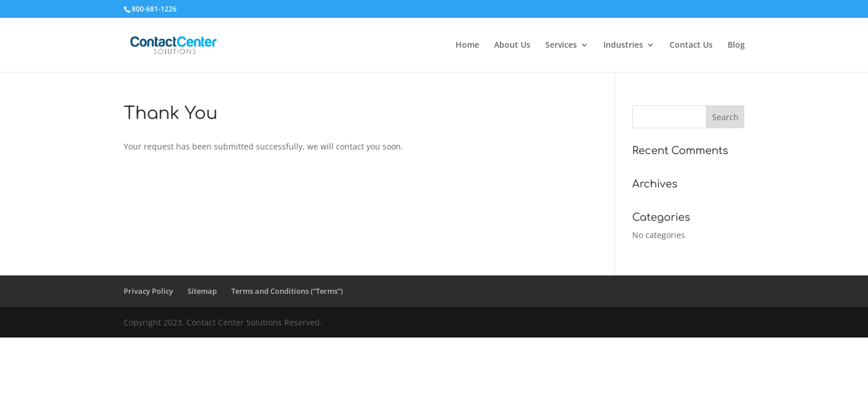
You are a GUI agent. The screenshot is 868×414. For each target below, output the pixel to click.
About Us (512, 45)
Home (467, 45)
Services (561, 45)
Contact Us (691, 45)
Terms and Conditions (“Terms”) (287, 291)
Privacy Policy (148, 291)
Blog (736, 45)
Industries (623, 45)
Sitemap (202, 291)
